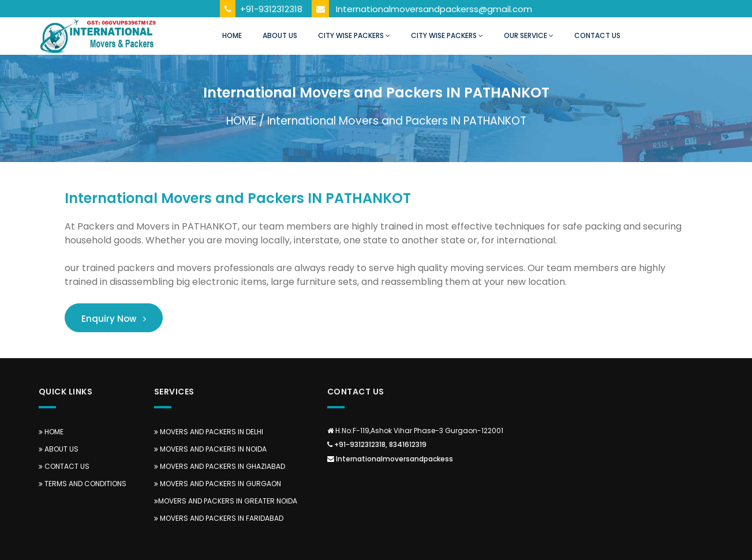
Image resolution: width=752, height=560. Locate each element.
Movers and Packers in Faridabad (219, 518)
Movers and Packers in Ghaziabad (220, 466)
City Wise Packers (354, 35)
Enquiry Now (114, 319)
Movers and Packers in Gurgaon (218, 484)
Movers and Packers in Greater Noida (226, 501)
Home (232, 35)
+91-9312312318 (271, 9)
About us (59, 449)
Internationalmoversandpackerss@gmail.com (434, 9)
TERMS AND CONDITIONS (83, 484)
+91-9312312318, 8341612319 (377, 444)
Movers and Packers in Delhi (209, 432)
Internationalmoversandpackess (390, 459)
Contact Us (597, 35)
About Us (280, 35)
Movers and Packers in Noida (210, 449)
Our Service (529, 35)
